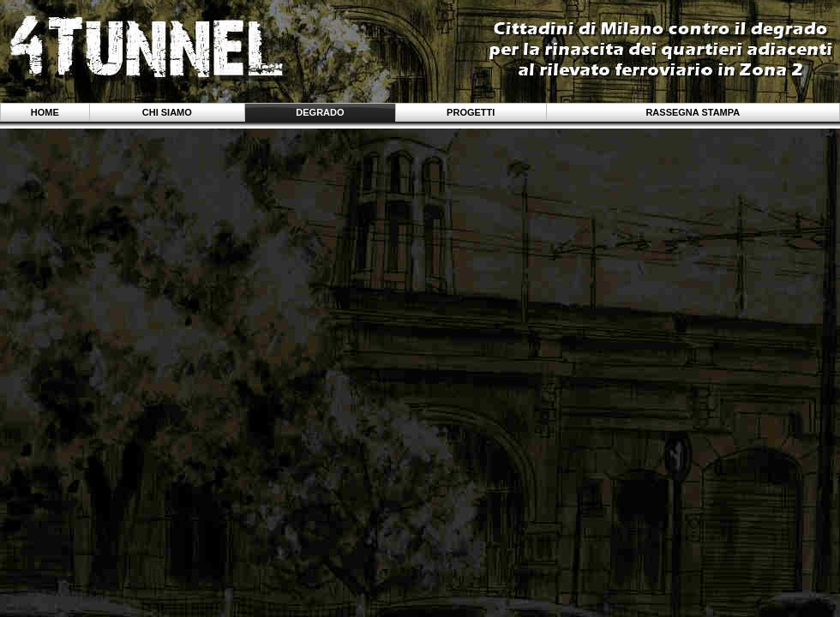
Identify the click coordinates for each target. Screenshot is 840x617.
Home (45, 112)
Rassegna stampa (693, 112)
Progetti (471, 112)
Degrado (320, 112)
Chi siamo (167, 112)
